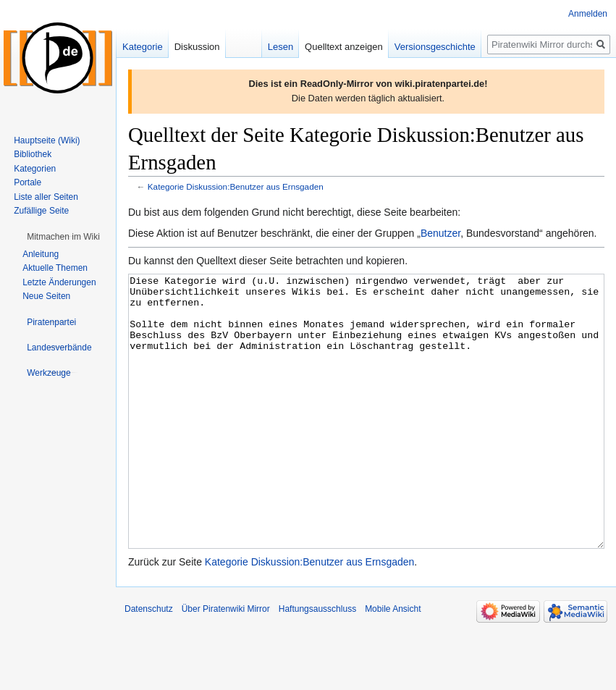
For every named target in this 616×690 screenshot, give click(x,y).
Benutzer (440, 233)
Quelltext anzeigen (344, 47)
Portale (28, 182)
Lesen (280, 47)
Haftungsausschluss (317, 663)
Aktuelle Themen (55, 268)
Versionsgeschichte (435, 47)
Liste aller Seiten (46, 197)
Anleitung (41, 254)
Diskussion (197, 47)
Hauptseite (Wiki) (47, 140)
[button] (63, 237)
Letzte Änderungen (59, 282)
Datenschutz (149, 663)
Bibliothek (33, 154)
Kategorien (35, 169)
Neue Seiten (46, 296)
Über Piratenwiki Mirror (226, 663)
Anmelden (588, 14)
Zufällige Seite (41, 211)
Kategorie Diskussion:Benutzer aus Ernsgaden (236, 186)
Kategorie (143, 47)
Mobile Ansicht (393, 663)
